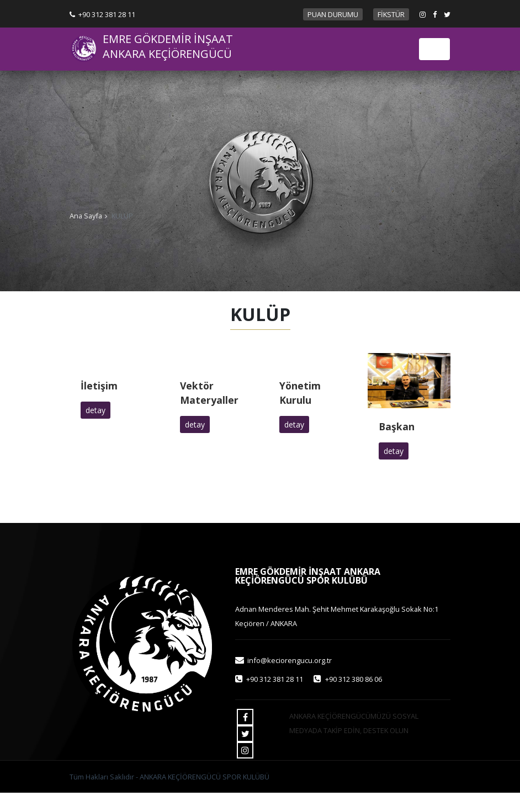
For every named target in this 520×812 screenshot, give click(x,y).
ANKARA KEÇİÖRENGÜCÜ (167, 54)
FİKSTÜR (391, 14)
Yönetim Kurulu (300, 393)
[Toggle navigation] (434, 49)
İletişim (99, 386)
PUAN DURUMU (333, 14)
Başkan (397, 426)
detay (95, 410)
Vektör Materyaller (209, 393)
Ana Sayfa (86, 216)
